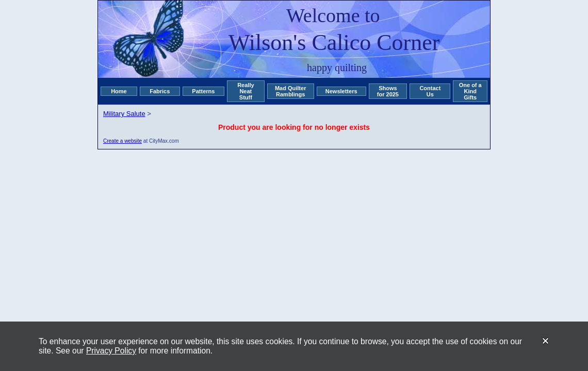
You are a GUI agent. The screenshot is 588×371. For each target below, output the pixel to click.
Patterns (203, 91)
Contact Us (430, 91)
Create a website (123, 141)
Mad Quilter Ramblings (291, 91)
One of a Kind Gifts (470, 91)
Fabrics (160, 91)
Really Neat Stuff (246, 91)
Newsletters (341, 91)
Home (119, 91)
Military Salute (124, 114)
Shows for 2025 (388, 91)
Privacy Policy (111, 351)
